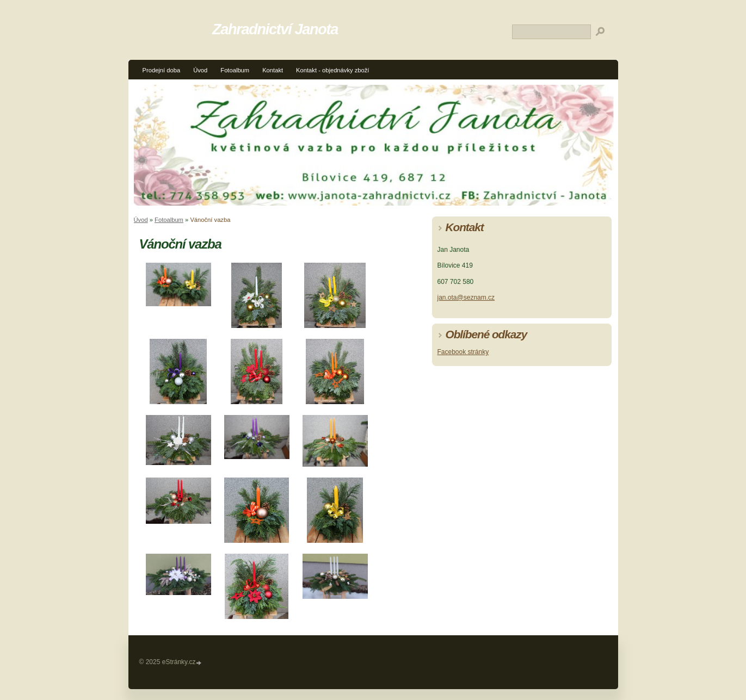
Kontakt (273, 70)
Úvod (200, 70)
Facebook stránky (463, 352)
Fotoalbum (235, 70)
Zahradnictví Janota (275, 29)
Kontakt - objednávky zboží (332, 70)
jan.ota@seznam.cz (466, 298)
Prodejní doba (162, 70)
